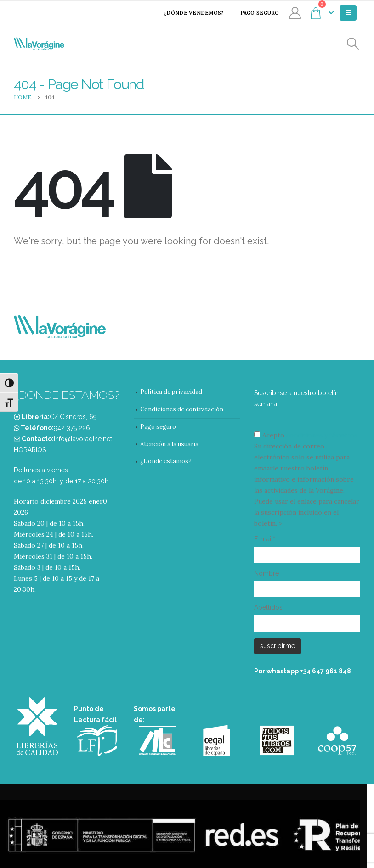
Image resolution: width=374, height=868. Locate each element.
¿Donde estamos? (166, 461)
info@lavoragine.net (83, 439)
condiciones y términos (322, 435)
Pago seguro (254, 13)
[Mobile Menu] (348, 13)
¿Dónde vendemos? (187, 13)
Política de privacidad (171, 392)
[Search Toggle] (353, 44)
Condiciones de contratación (182, 409)
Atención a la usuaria (169, 444)
